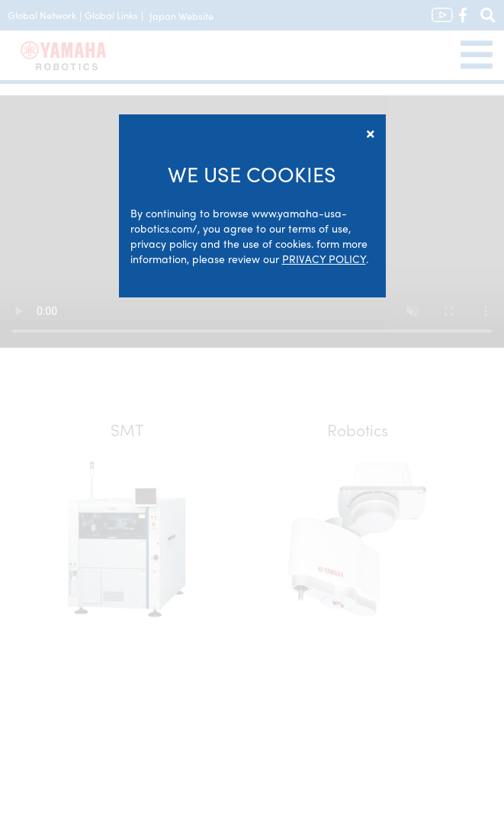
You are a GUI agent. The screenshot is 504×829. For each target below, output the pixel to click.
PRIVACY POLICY (324, 259)
